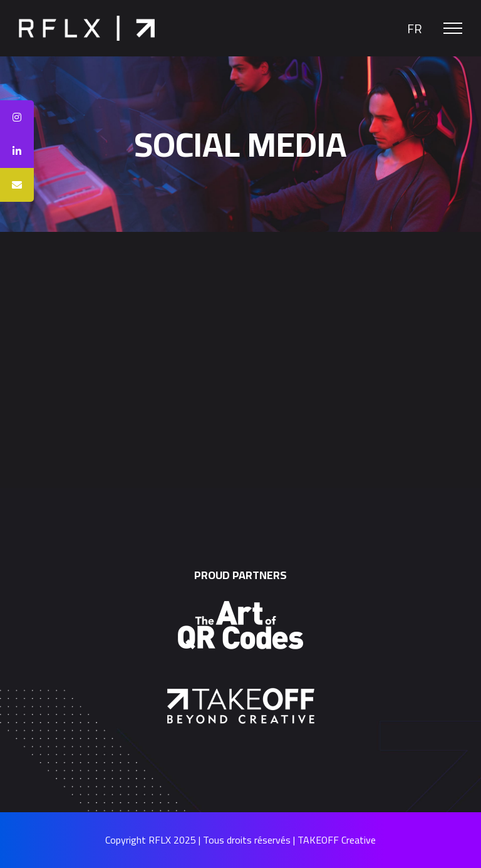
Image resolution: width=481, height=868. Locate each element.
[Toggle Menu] (453, 28)
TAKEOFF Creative (337, 840)
